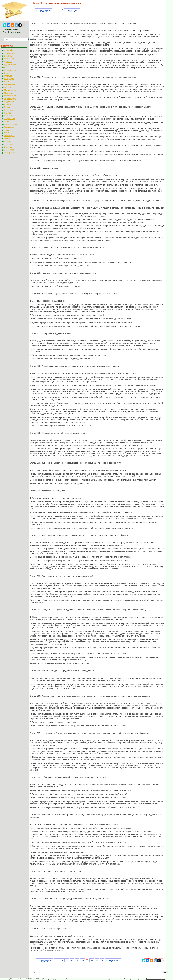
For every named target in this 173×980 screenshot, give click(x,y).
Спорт (7, 121)
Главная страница (11, 29)
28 (72, 960)
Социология (9, 119)
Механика (9, 93)
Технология (9, 127)
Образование (10, 96)
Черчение (8, 144)
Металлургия (10, 90)
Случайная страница (12, 32)
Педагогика (9, 101)
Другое (7, 67)
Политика (8, 104)
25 (56, 960)
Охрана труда (10, 99)
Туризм (7, 130)
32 (92, 960)
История (8, 73)
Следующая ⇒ (72, 10)
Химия (7, 141)
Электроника (10, 153)
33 (97, 960)
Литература (9, 79)
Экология (8, 147)
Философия (9, 136)
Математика (10, 84)
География (9, 59)
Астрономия (10, 53)
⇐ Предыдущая (44, 10)
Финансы (8, 139)
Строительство (11, 124)
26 (62, 960)
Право (7, 107)
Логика (7, 82)
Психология (9, 110)
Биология (8, 56)
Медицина (9, 87)
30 (83, 960)
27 (67, 960)
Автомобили (10, 50)
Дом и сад (9, 62)
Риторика (8, 116)
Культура (8, 76)
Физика (7, 133)
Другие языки (10, 64)
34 (102, 960)
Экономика (9, 150)
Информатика (10, 70)
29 (77, 960)
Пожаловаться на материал (155, 979)
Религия (8, 113)
